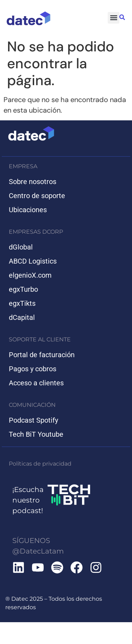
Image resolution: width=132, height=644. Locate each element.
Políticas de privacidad (40, 464)
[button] (114, 18)
